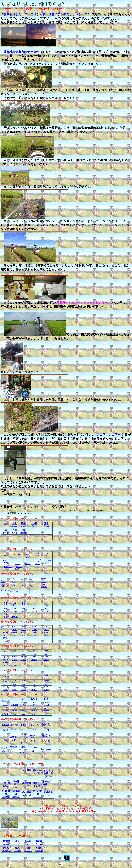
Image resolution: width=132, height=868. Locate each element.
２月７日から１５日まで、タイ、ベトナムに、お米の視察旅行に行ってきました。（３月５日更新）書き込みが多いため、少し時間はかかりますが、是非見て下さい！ (66, 809)
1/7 (6, 556)
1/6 (5, 526)
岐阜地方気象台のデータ (20, 52)
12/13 (5, 727)
